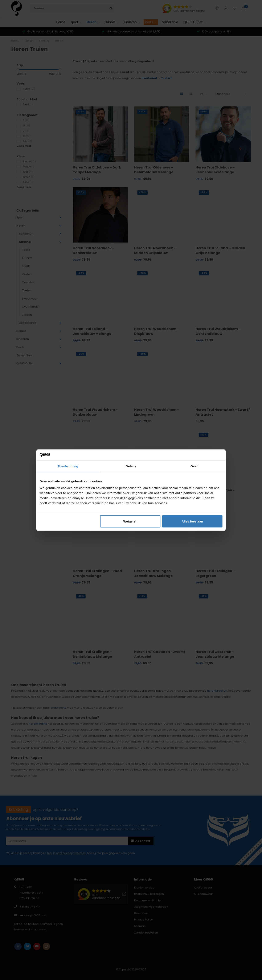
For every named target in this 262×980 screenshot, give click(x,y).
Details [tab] (131, 466)
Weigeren (130, 521)
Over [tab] (194, 466)
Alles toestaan (192, 521)
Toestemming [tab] (68, 466)
